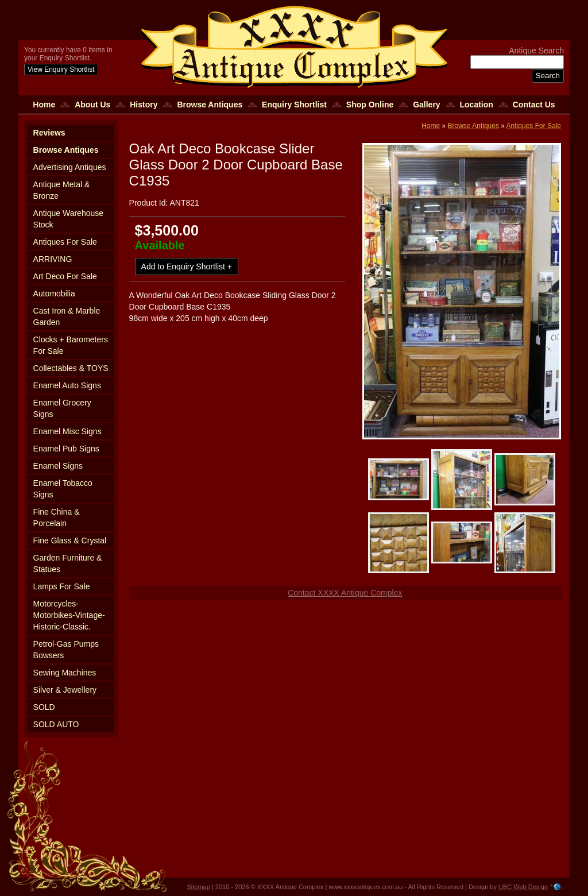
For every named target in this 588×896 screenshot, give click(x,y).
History (144, 105)
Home (44, 105)
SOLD (44, 707)
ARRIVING (53, 259)
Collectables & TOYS (71, 368)
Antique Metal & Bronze (62, 190)
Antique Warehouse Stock (68, 219)
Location (477, 105)
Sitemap (199, 887)
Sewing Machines (65, 673)
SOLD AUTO (56, 724)
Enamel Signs (58, 466)
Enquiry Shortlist (294, 105)
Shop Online (370, 105)
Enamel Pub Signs (66, 449)
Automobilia (54, 293)
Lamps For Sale (62, 586)
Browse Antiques (210, 105)
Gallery (426, 105)
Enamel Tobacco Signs (63, 489)
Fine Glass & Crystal (70, 540)
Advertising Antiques (70, 167)
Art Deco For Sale (65, 276)
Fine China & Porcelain (57, 517)
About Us (92, 105)
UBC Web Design (523, 887)
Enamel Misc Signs (67, 431)
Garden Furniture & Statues (68, 563)
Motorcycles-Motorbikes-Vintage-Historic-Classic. (69, 615)
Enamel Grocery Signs (62, 408)
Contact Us (534, 105)
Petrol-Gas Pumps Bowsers (66, 650)
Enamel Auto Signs (67, 385)
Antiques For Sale (65, 242)
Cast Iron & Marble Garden (67, 316)
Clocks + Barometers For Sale (71, 345)
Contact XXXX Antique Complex (345, 593)
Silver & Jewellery (65, 690)
